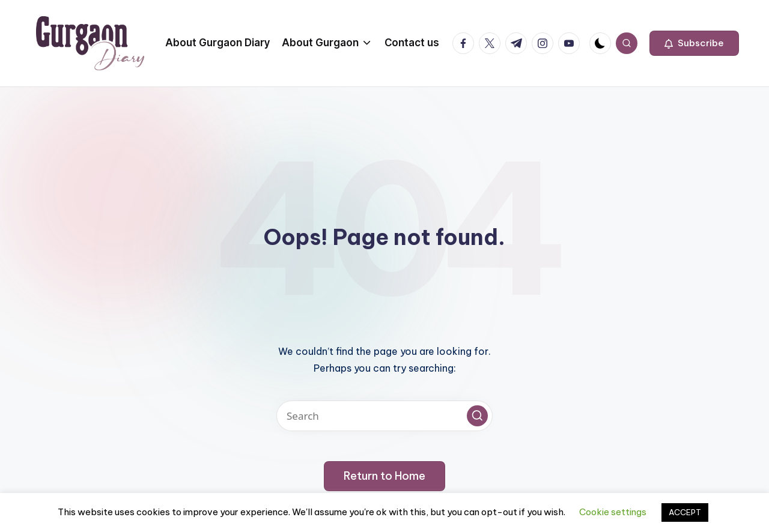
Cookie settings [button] (613, 512)
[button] (694, 43)
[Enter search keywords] (384, 416)
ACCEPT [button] (685, 512)
